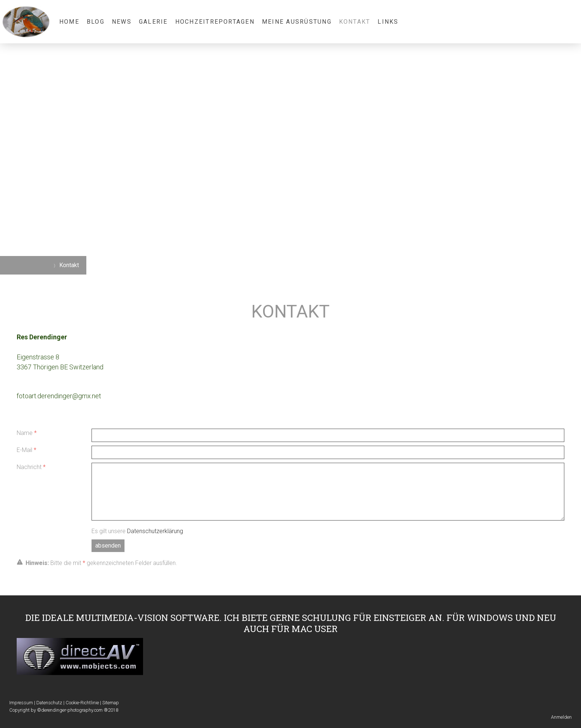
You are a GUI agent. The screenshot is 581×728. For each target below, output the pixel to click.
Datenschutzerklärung (155, 531)
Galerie (153, 22)
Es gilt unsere (137, 531)
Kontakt (355, 22)
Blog (96, 22)
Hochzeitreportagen (215, 22)
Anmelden (561, 717)
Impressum (21, 703)
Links (388, 22)
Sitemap (111, 703)
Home (69, 22)
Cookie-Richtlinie (82, 703)
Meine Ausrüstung (297, 22)
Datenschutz (49, 703)
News (122, 22)
